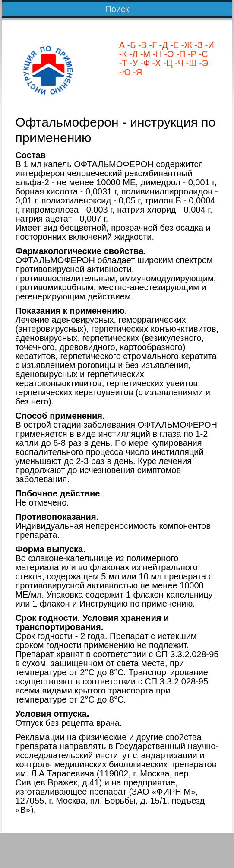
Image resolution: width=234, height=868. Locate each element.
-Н (156, 54)
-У (133, 63)
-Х (155, 63)
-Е (174, 45)
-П (180, 54)
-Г (152, 45)
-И (208, 45)
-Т (123, 63)
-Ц (166, 63)
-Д (162, 45)
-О (168, 54)
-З (197, 45)
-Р (191, 54)
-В (141, 45)
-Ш (190, 63)
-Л (132, 54)
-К (123, 54)
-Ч (178, 63)
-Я (137, 72)
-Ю (125, 72)
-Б (130, 45)
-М (144, 54)
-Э (203, 63)
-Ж (185, 45)
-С (202, 54)
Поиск (117, 9)
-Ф (144, 63)
